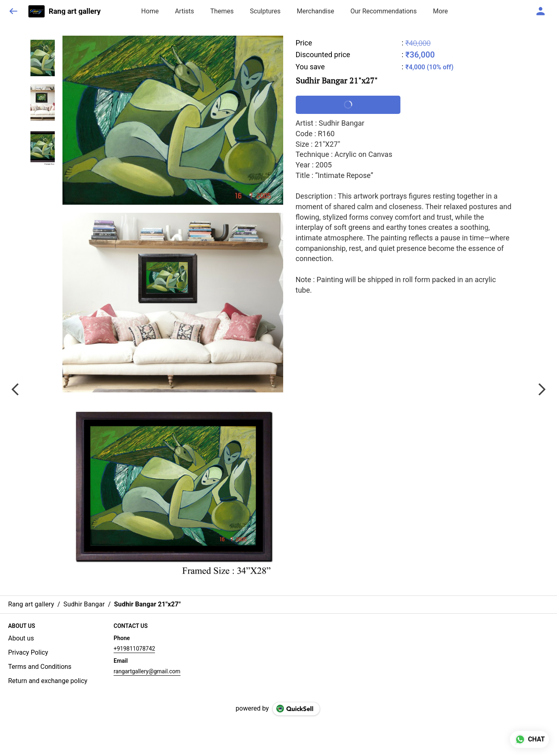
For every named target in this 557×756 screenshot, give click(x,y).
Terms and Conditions (40, 667)
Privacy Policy (28, 652)
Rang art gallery (75, 11)
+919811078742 (134, 649)
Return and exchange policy (48, 681)
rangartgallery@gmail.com (147, 671)
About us (21, 638)
